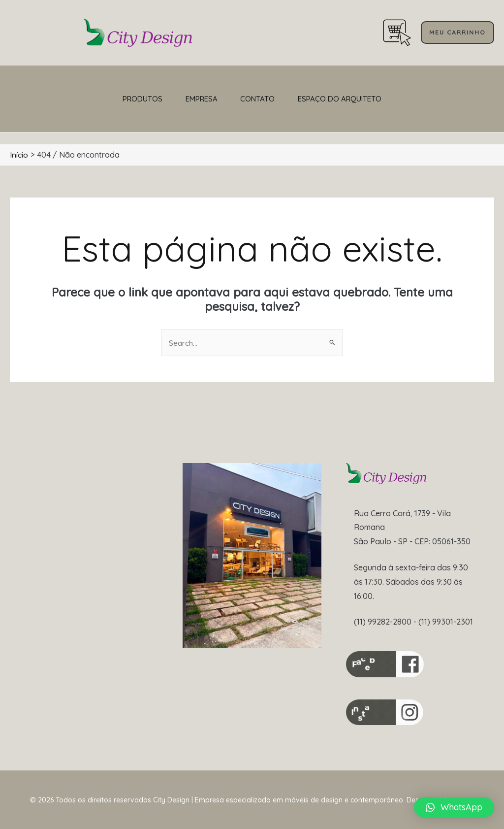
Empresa (193, 99)
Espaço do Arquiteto (364, 99)
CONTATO (266, 99)
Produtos (118, 99)
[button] (457, 33)
